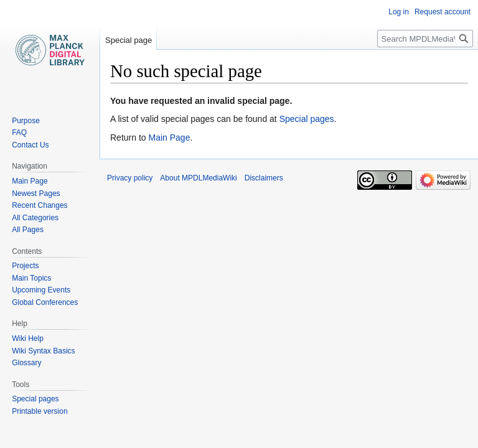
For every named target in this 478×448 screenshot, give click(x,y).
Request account (443, 12)
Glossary (26, 363)
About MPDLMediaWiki (198, 178)
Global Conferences (45, 302)
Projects (25, 266)
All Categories (35, 218)
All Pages (28, 230)
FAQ (19, 133)
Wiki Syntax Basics (43, 351)
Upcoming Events (41, 290)
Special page (129, 40)
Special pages (307, 119)
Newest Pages (36, 194)
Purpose (26, 121)
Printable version (40, 411)
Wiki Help (28, 338)
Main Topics (31, 278)
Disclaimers (264, 178)
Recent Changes (40, 205)
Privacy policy (130, 178)
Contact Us (30, 145)
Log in (399, 12)
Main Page (169, 138)
